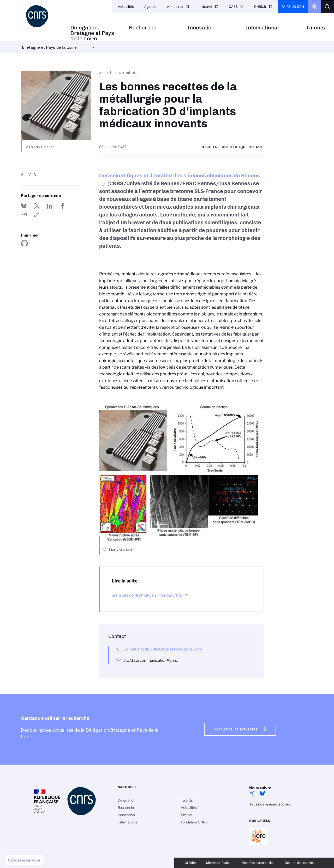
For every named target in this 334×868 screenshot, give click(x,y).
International (262, 28)
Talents (315, 28)
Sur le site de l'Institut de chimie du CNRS (147, 595)
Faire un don (293, 7)
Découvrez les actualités (235, 729)
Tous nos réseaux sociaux (270, 804)
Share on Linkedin (50, 206)
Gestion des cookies (300, 863)
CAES (233, 7)
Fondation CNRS (194, 822)
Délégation (127, 800)
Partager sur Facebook (63, 206)
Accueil (106, 73)
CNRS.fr (260, 7)
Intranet (206, 7)
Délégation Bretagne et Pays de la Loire (92, 33)
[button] (24, 860)
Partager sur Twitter (37, 206)
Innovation (201, 28)
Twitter (252, 793)
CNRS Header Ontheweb (314, 7)
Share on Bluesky (24, 206)
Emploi (186, 815)
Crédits (190, 863)
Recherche (143, 28)
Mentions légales (219, 863)
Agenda (150, 7)
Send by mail (24, 214)
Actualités (126, 7)
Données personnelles (258, 863)
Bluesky (262, 793)
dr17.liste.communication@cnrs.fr (152, 660)
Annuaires (175, 7)
